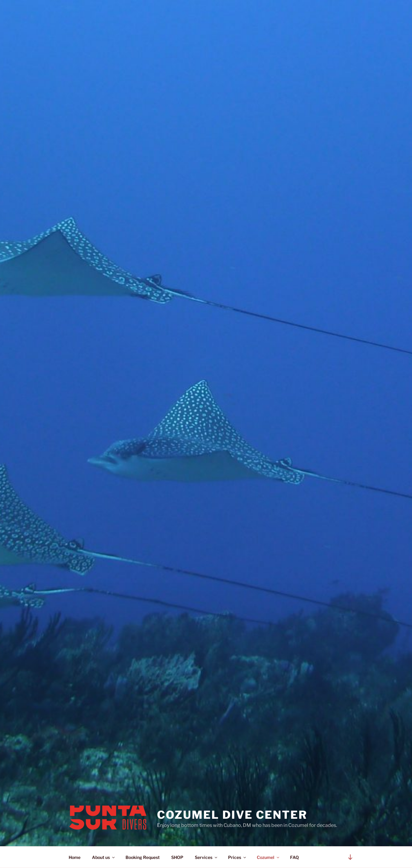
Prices (237, 857)
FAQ (294, 857)
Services (206, 857)
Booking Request (143, 857)
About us (104, 857)
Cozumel (268, 857)
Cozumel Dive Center (232, 815)
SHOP (177, 857)
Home (75, 857)
